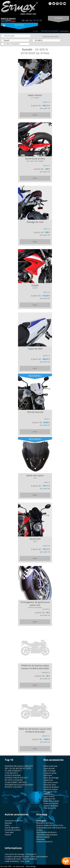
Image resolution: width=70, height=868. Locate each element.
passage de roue (50, 792)
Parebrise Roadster (51, 787)
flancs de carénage (51, 778)
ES (30, 21)
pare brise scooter (51, 782)
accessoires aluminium (14, 821)
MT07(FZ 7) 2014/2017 (14, 787)
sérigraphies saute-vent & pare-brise (51, 828)
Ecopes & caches (50, 773)
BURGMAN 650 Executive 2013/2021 (19, 785)
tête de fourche (50, 808)
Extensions (48, 775)
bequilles (8, 823)
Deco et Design (50, 771)
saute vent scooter (51, 803)
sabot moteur (49, 796)
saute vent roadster (51, 801)
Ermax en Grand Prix (44, 842)
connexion (59, 18)
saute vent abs (49, 799)
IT (37, 21)
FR (34, 21)
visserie (8, 835)
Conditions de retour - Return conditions (21, 859)
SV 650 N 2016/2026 (50, 31)
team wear (9, 832)
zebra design (31, 866)
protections (48, 794)
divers (7, 825)
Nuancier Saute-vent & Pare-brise (50, 825)
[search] (16, 36)
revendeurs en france (45, 823)
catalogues (64, 31)
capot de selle (49, 768)
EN (27, 21)
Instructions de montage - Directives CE (20, 854)
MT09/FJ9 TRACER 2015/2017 (16, 778)
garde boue (48, 780)
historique (40, 839)
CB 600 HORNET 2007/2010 (16, 782)
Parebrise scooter (51, 789)
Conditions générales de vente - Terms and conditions (26, 857)
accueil (35, 31)
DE (23, 21)
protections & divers (13, 830)
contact (39, 830)
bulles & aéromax (50, 766)
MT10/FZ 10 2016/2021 (14, 780)
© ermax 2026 (6, 866)
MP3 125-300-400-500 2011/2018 (18, 768)
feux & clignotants (12, 828)
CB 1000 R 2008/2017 (13, 771)
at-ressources (19, 866)
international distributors (46, 832)
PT (41, 21)
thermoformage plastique (47, 835)
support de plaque (51, 806)
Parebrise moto (50, 785)
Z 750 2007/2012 (11, 773)
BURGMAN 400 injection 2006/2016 (19, 766)
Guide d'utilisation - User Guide (17, 861)
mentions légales (43, 837)
